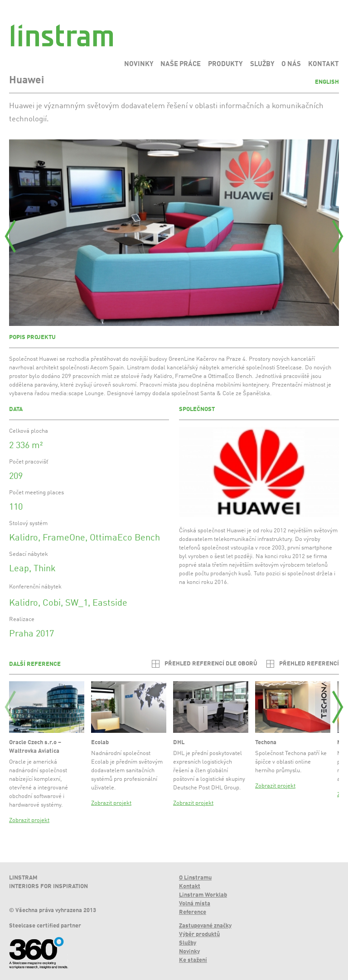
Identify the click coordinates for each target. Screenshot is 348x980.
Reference (193, 912)
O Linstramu (195, 878)
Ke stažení (193, 960)
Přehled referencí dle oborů (211, 664)
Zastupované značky (205, 926)
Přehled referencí (309, 664)
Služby (188, 943)
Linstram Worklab (203, 895)
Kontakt (190, 887)
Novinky (189, 952)
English (327, 82)
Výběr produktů (199, 935)
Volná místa (195, 904)
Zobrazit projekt (29, 820)
